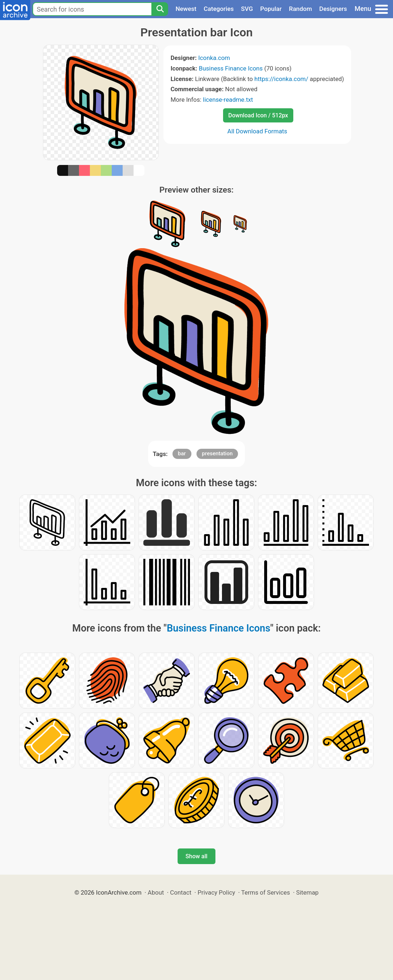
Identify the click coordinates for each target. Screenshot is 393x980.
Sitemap (307, 892)
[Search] (160, 9)
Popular (271, 9)
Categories (219, 9)
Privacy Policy (216, 892)
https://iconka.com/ (281, 79)
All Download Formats (257, 131)
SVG (247, 9)
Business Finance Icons (231, 68)
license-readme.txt (228, 100)
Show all (196, 856)
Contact (181, 892)
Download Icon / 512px (258, 115)
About (156, 892)
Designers (333, 9)
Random (300, 9)
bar (182, 453)
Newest (186, 9)
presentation (217, 453)
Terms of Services (266, 892)
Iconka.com (214, 58)
